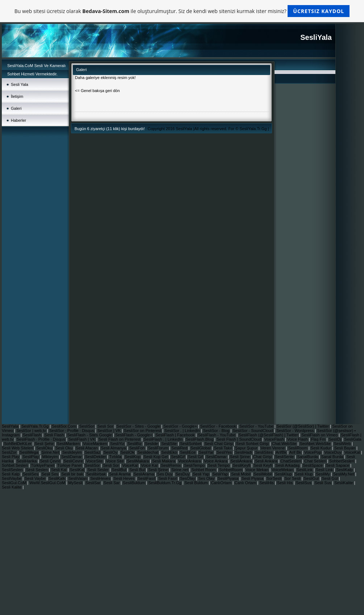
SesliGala (353, 439)
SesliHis (267, 483)
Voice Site (116, 461)
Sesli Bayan (345, 448)
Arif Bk (296, 452)
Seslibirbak (97, 474)
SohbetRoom (231, 470)
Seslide (152, 444)
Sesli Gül (330, 478)
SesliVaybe (12, 478)
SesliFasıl (147, 478)
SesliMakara (139, 461)
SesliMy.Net (344, 474)
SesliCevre (74, 461)
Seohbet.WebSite (315, 444)
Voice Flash (298, 439)
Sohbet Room (204, 470)
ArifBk (281, 452)
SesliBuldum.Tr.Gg (165, 483)
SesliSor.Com (64, 426)
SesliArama (144, 474)
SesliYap (221, 474)
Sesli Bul (138, 470)
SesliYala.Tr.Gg (254, 129)
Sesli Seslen (37, 470)
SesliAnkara (242, 461)
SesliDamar (72, 457)
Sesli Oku (64, 448)
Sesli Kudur (321, 448)
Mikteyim (51, 457)
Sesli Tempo (219, 465)
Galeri (16, 108)
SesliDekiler (96, 457)
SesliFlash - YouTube (217, 435)
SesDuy (183, 474)
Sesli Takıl (223, 448)
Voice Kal (150, 465)
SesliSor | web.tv (32, 431)
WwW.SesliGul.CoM (48, 483)
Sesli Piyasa (253, 478)
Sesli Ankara (267, 461)
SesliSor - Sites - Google (139, 426)
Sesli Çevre (51, 461)
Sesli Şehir (45, 444)
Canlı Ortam (246, 483)
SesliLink (305, 470)
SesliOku (45, 448)
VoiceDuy (334, 452)
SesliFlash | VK (82, 439)
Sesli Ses (51, 474)
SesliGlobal (201, 448)
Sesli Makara (164, 461)
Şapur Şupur (247, 448)
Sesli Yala (20, 84)
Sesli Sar (112, 483)
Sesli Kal (59, 470)
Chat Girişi (263, 457)
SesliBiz (135, 444)
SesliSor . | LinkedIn (183, 431)
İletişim (17, 96)
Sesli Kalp (11, 474)
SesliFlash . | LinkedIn (164, 439)
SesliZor (10, 452)
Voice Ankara (216, 461)
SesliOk (128, 452)
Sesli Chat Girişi (219, 444)
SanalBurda (308, 457)
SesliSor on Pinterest (143, 431)
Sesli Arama (120, 474)
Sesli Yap (202, 474)
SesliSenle (285, 457)
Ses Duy (165, 474)
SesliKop (133, 457)
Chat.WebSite (285, 444)
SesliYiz (118, 444)
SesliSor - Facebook (219, 426)
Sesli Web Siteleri (18, 448)
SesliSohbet (191, 444)
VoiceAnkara (190, 461)
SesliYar (207, 452)
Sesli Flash (55, 435)
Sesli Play (11, 457)
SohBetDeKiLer (18, 444)
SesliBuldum (134, 483)
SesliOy (111, 452)
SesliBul (120, 470)
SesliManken (69, 444)
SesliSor (87, 426)
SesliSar (93, 483)
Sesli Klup (304, 474)
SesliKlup (284, 474)
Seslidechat (148, 452)
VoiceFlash (275, 439)
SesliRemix (171, 465)
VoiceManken (95, 444)
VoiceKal (353, 452)
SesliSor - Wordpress (296, 431)
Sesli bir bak (73, 474)
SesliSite (170, 444)
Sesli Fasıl (168, 478)
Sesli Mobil (241, 474)
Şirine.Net (51, 452)
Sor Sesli (293, 478)
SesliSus (304, 483)
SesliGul (312, 478)
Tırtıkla (116, 457)
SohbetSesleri (342, 461)
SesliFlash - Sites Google (90, 435)
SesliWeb (343, 444)
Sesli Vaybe (35, 478)
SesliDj (335, 439)
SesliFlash (33, 435)
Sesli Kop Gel (156, 457)
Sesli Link (325, 470)
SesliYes (225, 452)
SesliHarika (27, 461)
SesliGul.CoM (14, 483)
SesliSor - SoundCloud (253, 431)
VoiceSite (95, 461)
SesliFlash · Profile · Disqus (41, 439)
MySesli (76, 483)
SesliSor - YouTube (257, 426)
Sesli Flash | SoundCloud (239, 439)
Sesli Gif (196, 457)
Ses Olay (207, 478)
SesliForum (158, 448)
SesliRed (180, 448)
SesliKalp (345, 470)
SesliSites (264, 452)
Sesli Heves (124, 478)
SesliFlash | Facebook (175, 435)
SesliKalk (57, 478)
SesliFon (138, 448)
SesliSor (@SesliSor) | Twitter (304, 426)
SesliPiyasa (229, 478)
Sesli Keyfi (263, 465)
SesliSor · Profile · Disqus (72, 431)
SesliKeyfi (242, 465)
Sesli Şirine (240, 457)
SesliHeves (101, 478)
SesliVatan (78, 478)
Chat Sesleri (316, 461)
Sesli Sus (323, 483)
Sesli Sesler (98, 470)
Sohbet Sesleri (15, 465)
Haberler (18, 120)
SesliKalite (344, 483)
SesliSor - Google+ (181, 426)
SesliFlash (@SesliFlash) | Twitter (269, 435)
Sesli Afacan (87, 448)
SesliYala (184, 129)
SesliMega (29, 452)
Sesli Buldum (196, 483)
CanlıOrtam (222, 483)
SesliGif (178, 457)
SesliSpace (313, 465)
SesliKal (78, 470)
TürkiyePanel (43, 465)
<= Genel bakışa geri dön (97, 91)
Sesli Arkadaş (288, 465)
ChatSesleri (291, 461)
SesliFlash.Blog (200, 439)
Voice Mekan (258, 470)
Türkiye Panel (70, 465)
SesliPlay (31, 457)
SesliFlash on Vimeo (320, 435)
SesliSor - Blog (217, 431)
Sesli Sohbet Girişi (253, 444)
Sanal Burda (333, 457)
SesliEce (188, 452)
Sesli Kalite (12, 487)
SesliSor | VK (110, 431)
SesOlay (188, 478)
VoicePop (313, 452)
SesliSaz (93, 452)
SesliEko (170, 452)
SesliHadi (244, 452)
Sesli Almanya (114, 448)
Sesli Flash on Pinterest (120, 439)
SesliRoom (298, 448)
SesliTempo (195, 465)
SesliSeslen (12, 470)
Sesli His (285, 483)
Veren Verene (273, 448)
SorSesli (275, 478)
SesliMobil (263, 474)
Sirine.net (180, 470)
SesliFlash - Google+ (134, 435)
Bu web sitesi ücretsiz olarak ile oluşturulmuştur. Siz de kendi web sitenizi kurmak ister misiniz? (182, 11)
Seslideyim (72, 452)
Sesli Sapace (338, 465)
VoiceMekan (283, 470)
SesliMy (323, 474)
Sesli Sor (106, 426)
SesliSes (31, 474)
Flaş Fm (319, 439)
